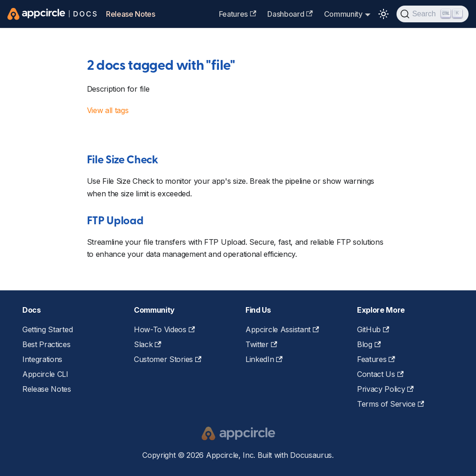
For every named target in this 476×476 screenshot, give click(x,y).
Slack (148, 344)
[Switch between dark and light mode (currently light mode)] (383, 14)
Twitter (261, 344)
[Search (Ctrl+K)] (433, 14)
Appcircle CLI (45, 374)
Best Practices (46, 344)
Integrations (42, 359)
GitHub (373, 329)
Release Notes (131, 14)
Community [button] (343, 14)
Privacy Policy (385, 389)
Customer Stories (168, 359)
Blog (369, 344)
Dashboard (290, 14)
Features (238, 14)
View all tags (108, 110)
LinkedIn (264, 359)
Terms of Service (390, 404)
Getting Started (47, 329)
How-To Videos (164, 329)
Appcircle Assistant (282, 329)
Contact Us (380, 374)
